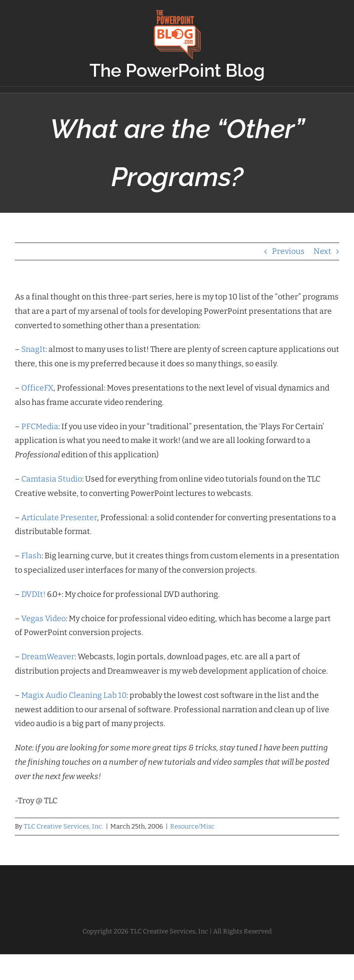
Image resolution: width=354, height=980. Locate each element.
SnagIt (33, 349)
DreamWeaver (48, 657)
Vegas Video (44, 618)
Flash (31, 556)
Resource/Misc (192, 826)
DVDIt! (33, 594)
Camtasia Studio (52, 479)
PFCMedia (40, 426)
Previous (288, 251)
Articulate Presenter (59, 517)
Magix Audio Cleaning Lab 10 (74, 695)
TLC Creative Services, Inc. (64, 826)
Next (322, 251)
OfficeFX (37, 388)
